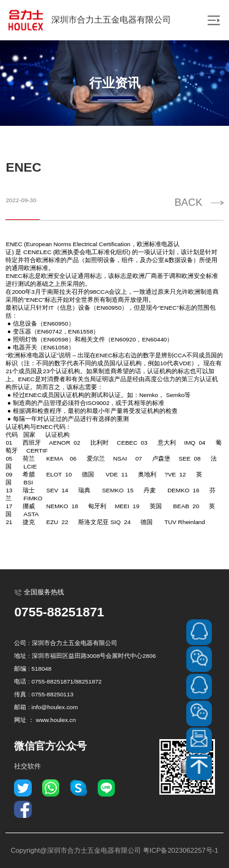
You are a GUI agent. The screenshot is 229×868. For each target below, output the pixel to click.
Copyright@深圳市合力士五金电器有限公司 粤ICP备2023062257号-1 (114, 850)
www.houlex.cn (56, 720)
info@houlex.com (55, 707)
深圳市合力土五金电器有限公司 (89, 20)
